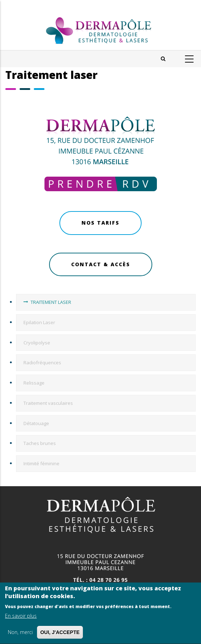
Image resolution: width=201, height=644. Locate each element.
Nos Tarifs (100, 223)
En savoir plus (21, 618)
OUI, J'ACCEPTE (60, 634)
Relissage (34, 383)
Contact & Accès (101, 264)
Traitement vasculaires (48, 403)
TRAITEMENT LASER (51, 302)
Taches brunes (40, 443)
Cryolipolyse (37, 343)
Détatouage (36, 423)
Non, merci (20, 634)
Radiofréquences (42, 363)
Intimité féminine (41, 463)
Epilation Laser (39, 322)
